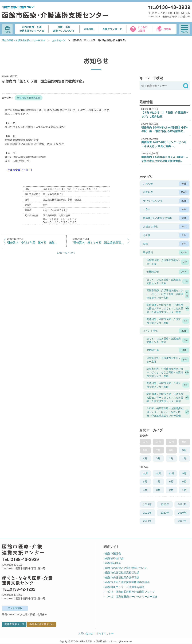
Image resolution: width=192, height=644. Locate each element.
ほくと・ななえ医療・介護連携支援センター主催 (168, 281)
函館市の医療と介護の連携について (126, 568)
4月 (145, 458)
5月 (184, 450)
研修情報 (89, 29)
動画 (166, 244)
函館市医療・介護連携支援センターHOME (24, 40)
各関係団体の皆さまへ (42, 624)
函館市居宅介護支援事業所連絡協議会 (128, 582)
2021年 (147, 513)
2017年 (182, 521)
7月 (158, 482)
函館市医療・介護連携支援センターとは (32, 29)
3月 (158, 458)
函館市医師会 (113, 553)
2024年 (147, 504)
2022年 (182, 504)
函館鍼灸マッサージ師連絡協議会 (125, 587)
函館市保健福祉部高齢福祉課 (122, 573)
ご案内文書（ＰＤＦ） (20, 170)
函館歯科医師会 (114, 558)
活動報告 (166, 192)
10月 (171, 473)
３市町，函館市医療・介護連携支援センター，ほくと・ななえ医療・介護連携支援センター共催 (168, 412)
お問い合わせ (86, 633)
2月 (171, 458)
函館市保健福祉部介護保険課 (122, 577)
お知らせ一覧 (59, 40)
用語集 (167, 29)
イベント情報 (166, 331)
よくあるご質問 (142, 29)
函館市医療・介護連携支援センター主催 (168, 262)
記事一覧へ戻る (66, 253)
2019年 (182, 513)
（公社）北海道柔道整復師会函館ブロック (130, 592)
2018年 (147, 521)
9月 (184, 473)
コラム (166, 209)
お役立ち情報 (166, 227)
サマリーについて (166, 201)
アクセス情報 (15, 608)
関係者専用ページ (14, 624)
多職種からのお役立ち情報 (166, 218)
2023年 (165, 504)
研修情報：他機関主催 (29, 98)
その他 (166, 235)
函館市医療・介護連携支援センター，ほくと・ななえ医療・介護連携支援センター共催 (168, 294)
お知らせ (166, 184)
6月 (171, 482)
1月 (184, 458)
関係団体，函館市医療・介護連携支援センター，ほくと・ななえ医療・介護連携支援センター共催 (168, 308)
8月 (145, 482)
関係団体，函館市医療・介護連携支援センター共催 (168, 321)
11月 (158, 473)
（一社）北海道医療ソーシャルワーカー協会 (131, 596)
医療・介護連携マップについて (64, 29)
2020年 (165, 513)
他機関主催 (168, 272)
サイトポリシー (105, 633)
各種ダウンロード (112, 29)
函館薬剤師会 (113, 563)
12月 (145, 473)
